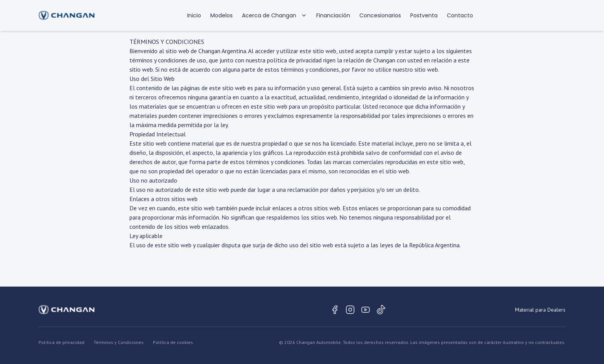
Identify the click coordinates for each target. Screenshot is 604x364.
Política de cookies (173, 342)
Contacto (460, 15)
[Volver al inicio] (67, 15)
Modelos (221, 15)
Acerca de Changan (274, 15)
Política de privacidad (61, 342)
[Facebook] (335, 310)
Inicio (194, 15)
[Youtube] (366, 310)
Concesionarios (380, 15)
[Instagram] (350, 310)
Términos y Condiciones (119, 342)
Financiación (333, 15)
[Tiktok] (381, 310)
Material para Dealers (540, 310)
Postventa (424, 15)
